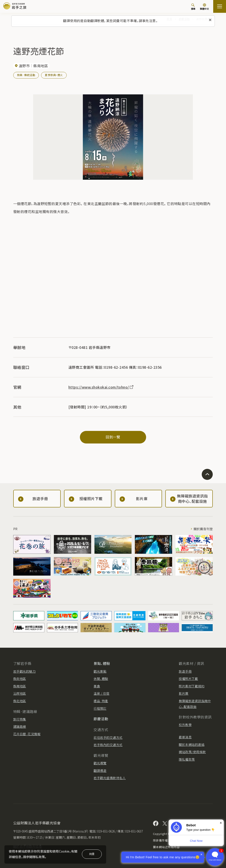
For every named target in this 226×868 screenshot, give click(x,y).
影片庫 (184, 693)
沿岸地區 (20, 693)
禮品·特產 (101, 701)
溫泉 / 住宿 (101, 693)
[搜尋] (193, 7)
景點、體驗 (102, 663)
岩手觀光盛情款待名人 (110, 778)
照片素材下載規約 (192, 686)
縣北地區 (20, 701)
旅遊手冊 (185, 671)
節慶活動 (101, 719)
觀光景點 (100, 671)
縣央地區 (20, 679)
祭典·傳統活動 (26, 75)
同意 (92, 854)
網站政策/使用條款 (192, 752)
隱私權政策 (187, 759)
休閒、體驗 (101, 679)
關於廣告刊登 (203, 529)
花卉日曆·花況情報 (27, 734)
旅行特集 (20, 719)
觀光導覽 (100, 763)
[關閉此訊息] (210, 20)
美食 (97, 686)
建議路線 (20, 726)
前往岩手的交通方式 (108, 737)
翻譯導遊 (100, 771)
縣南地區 (20, 686)
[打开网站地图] (220, 6)
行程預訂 (100, 708)
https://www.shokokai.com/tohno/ (101, 387)
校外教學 (185, 725)
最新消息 (185, 737)
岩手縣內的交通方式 (108, 745)
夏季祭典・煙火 (54, 75)
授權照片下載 (188, 679)
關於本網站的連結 (192, 745)
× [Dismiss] (221, 823)
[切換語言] (204, 7)
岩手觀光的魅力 (24, 671)
